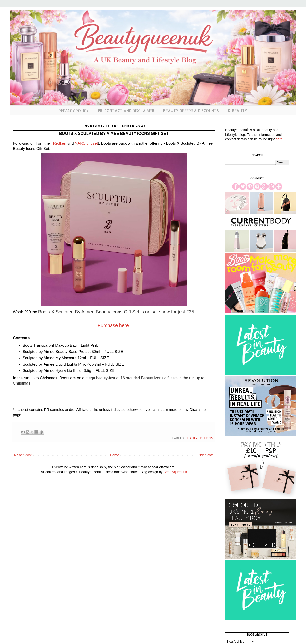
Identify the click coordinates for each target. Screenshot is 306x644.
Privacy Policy (74, 110)
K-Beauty (237, 110)
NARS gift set (86, 143)
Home (115, 455)
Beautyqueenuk (175, 472)
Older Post (206, 455)
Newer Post (23, 455)
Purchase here (113, 325)
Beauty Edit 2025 (199, 438)
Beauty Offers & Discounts (191, 110)
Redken (59, 143)
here (279, 139)
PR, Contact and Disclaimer (126, 110)
